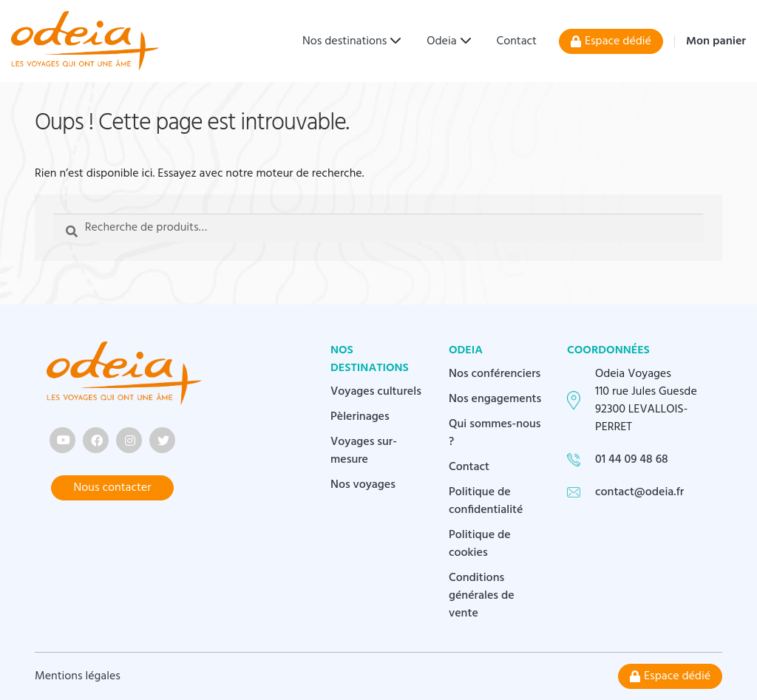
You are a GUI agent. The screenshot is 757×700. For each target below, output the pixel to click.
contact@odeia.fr (639, 492)
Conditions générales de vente (482, 596)
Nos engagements (495, 399)
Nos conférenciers (495, 374)
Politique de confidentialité (486, 501)
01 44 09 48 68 (632, 460)
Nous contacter (113, 488)
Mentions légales (78, 676)
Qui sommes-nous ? (495, 433)
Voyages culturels (376, 392)
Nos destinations (344, 41)
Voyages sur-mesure (364, 451)
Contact (517, 41)
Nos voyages (363, 485)
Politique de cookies (480, 544)
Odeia (441, 41)
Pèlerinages (360, 417)
